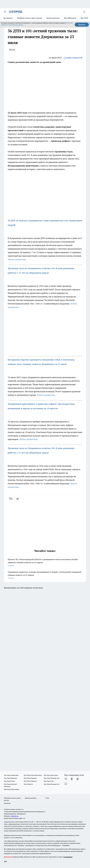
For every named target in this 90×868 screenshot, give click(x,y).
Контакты (7, 803)
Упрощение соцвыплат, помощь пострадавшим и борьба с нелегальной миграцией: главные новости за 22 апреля (45, 575)
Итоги (12, 50)
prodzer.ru (21, 826)
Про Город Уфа (49, 781)
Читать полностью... (18, 259)
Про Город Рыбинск (30, 781)
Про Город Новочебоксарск (33, 775)
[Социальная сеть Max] (66, 784)
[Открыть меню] (5, 12)
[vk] (11, 499)
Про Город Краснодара (12, 789)
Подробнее (66, 845)
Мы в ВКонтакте (70, 18)
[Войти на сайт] (84, 12)
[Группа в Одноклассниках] (72, 779)
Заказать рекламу (53, 18)
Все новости (8, 18)
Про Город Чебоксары (11, 775)
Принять (82, 25)
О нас (47, 798)
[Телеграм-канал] (78, 779)
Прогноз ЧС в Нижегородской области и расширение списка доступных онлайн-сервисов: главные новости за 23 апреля (45, 563)
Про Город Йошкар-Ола (52, 778)
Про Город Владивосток (52, 784)
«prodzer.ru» (19, 809)
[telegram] (18, 499)
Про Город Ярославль (51, 775)
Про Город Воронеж (11, 778)
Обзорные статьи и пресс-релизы (30, 18)
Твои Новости (28, 784)
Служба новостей (73, 58)
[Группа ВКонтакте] (66, 779)
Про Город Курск (9, 781)
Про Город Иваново (30, 778)
